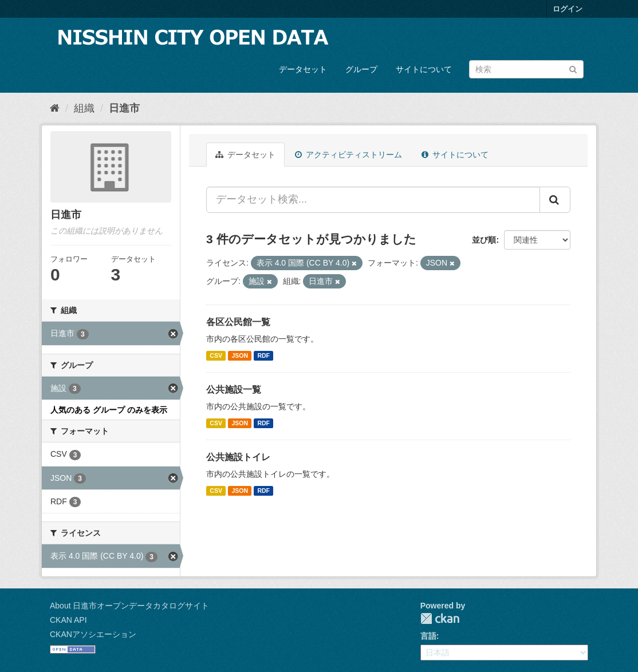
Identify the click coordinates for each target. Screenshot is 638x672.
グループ (361, 69)
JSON (240, 355)
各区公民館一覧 (238, 322)
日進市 (124, 108)
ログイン (568, 9)
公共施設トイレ (238, 457)
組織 (84, 108)
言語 (428, 636)
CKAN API (68, 620)
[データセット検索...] (373, 200)
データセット (303, 69)
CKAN (440, 618)
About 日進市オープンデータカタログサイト (129, 606)
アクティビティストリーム (348, 155)
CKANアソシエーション (93, 634)
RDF (263, 355)
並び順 (484, 240)
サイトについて (424, 69)
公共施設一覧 (234, 390)
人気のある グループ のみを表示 (109, 410)
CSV (216, 355)
